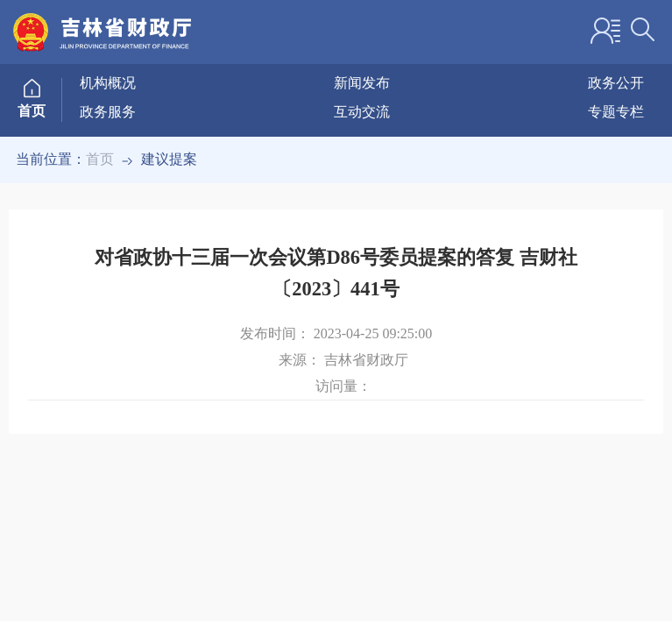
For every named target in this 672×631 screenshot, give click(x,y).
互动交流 (362, 112)
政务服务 (108, 112)
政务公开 (616, 83)
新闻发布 (362, 83)
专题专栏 (616, 112)
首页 (100, 159)
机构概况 (108, 83)
